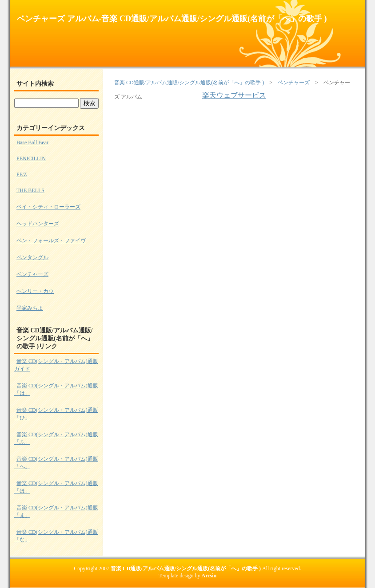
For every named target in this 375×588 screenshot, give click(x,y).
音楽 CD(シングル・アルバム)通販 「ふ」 (56, 438)
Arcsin (209, 576)
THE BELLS (30, 190)
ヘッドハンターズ (38, 224)
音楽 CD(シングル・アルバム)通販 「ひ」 (56, 414)
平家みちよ (30, 308)
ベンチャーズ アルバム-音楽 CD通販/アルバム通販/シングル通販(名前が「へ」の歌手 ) (172, 19)
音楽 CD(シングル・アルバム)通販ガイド (56, 365)
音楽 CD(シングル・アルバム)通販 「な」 (56, 536)
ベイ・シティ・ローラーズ (48, 207)
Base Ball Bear (32, 142)
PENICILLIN (31, 158)
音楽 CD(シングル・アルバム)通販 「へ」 (56, 463)
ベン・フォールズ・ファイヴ (51, 241)
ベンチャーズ (294, 83)
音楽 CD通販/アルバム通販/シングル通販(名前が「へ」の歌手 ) (189, 83)
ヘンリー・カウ (35, 291)
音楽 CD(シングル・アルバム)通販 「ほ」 (56, 487)
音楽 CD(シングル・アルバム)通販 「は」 (56, 389)
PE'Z (22, 174)
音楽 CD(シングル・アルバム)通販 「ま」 (56, 511)
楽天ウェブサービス (234, 95)
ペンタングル (32, 257)
